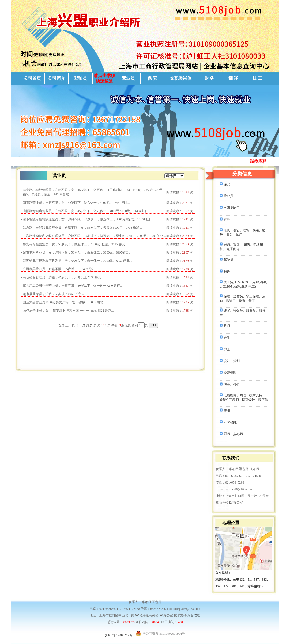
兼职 (225, 411)
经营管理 (228, 373)
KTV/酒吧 (229, 422)
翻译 (225, 271)
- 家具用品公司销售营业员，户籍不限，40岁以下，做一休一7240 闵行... (72, 286)
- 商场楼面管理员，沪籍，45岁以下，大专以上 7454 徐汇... (63, 277)
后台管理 (194, 615)
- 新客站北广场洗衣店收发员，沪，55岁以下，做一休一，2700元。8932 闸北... (77, 261)
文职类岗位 (181, 78)
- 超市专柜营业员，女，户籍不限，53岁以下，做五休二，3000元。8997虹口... (76, 252)
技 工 (257, 78)
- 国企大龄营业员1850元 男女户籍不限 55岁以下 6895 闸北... (63, 302)
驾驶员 (80, 78)
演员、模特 (230, 385)
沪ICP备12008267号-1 (120, 635)
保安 (225, 184)
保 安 (152, 78)
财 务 (209, 78)
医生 (225, 338)
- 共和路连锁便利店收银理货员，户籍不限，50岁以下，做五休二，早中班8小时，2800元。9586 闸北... (94, 236)
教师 (225, 326)
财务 (225, 220)
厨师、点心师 (231, 434)
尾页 (89, 325)
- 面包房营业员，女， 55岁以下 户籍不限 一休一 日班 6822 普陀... (67, 310)
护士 (225, 349)
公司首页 (32, 78)
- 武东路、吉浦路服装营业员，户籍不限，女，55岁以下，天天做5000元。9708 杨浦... (82, 228)
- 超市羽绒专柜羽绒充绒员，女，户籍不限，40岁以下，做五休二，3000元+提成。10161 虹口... (88, 219)
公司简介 (57, 78)
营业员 (128, 78)
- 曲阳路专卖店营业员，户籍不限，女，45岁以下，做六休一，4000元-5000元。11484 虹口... (86, 211)
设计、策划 (230, 361)
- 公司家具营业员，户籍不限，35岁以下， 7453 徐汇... (59, 269)
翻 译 (233, 78)
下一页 (81, 325)
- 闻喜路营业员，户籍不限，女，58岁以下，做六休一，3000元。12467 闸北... (76, 203)
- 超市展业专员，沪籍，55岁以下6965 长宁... (53, 294)
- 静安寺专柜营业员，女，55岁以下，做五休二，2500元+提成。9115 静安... (74, 244)
